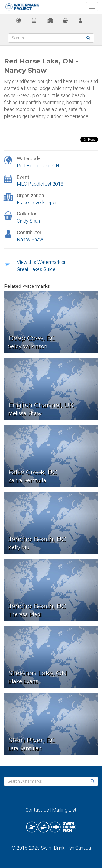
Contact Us (37, 810)
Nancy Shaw (30, 239)
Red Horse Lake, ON (38, 166)
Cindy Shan (28, 221)
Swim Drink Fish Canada (66, 848)
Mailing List (64, 810)
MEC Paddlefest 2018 (40, 184)
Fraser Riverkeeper (37, 203)
